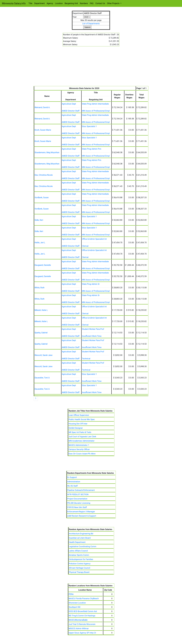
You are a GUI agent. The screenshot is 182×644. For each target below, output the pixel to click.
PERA (71, 594)
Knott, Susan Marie (43, 130)
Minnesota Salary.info (14, 3)
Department (40, 3)
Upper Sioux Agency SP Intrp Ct (82, 633)
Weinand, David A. (42, 107)
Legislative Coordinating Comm (83, 547)
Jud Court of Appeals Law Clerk (82, 437)
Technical (86, 359)
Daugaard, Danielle (43, 265)
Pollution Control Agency (80, 564)
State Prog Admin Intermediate (95, 104)
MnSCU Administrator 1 (79, 445)
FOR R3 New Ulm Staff (77, 507)
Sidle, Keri (39, 220)
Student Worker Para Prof (93, 329)
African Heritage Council (80, 568)
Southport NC (75, 607)
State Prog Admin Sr (91, 284)
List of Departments (91, 24)
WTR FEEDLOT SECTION (78, 494)
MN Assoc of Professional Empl (96, 111)
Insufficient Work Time (92, 336)
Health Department (77, 542)
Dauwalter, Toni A (42, 378)
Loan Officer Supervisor (79, 415)
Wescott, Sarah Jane (44, 355)
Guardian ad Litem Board (80, 538)
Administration (74, 482)
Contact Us (100, 3)
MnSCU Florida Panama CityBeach (84, 599)
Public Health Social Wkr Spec (82, 419)
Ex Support (72, 477)
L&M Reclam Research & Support (82, 516)
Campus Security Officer (79, 449)
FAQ (92, 3)
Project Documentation (77, 499)
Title (30, 3)
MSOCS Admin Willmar (79, 629)
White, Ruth (40, 288)
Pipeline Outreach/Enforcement (81, 490)
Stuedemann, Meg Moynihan (47, 152)
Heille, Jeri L (40, 243)
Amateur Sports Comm (79, 555)
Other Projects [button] (114, 3)
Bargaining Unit (71, 3)
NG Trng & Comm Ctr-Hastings (82, 616)
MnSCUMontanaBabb (78, 620)
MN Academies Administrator (81, 441)
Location (59, 3)
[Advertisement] (91, 68)
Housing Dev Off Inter (78, 424)
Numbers (84, 3)
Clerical (85, 246)
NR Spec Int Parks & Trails (80, 432)
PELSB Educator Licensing (79, 503)
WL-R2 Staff (72, 486)
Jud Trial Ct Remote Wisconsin (82, 624)
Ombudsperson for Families (81, 559)
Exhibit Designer (76, 428)
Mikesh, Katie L (41, 310)
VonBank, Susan (42, 198)
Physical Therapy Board (79, 572)
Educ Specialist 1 (89, 126)
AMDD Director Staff (71, 111)
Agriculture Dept (69, 104)
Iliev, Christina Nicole (44, 175)
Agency (50, 3)
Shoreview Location (77, 603)
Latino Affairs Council (78, 551)
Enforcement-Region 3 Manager (81, 512)
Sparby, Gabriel (41, 333)
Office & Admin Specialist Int (94, 239)
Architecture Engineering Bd (81, 534)
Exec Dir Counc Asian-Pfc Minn (82, 454)
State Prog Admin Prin (92, 149)
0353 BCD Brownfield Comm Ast (83, 611)
